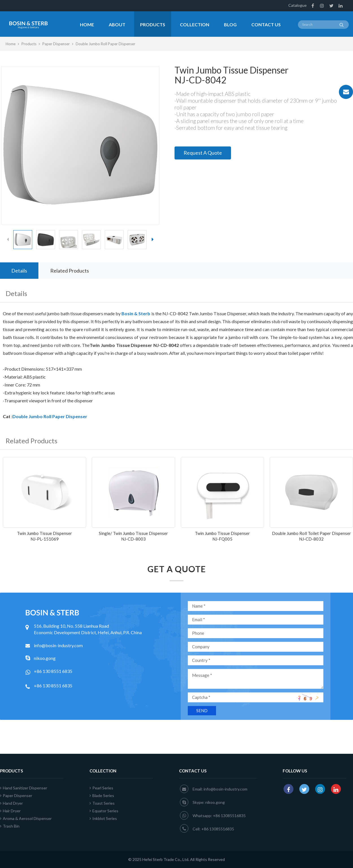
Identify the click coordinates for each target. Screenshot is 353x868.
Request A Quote (203, 153)
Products (153, 24)
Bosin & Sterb (136, 313)
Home (87, 24)
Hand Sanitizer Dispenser (24, 788)
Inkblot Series (103, 818)
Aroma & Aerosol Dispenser (26, 818)
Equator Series (104, 811)
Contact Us (266, 24)
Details (19, 271)
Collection (195, 24)
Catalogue (298, 5)
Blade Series (102, 795)
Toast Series (102, 803)
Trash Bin (10, 826)
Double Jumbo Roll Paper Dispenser (105, 44)
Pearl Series (101, 788)
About (117, 24)
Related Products (70, 271)
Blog (230, 24)
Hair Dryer (10, 811)
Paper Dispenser (56, 44)
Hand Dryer (11, 803)
